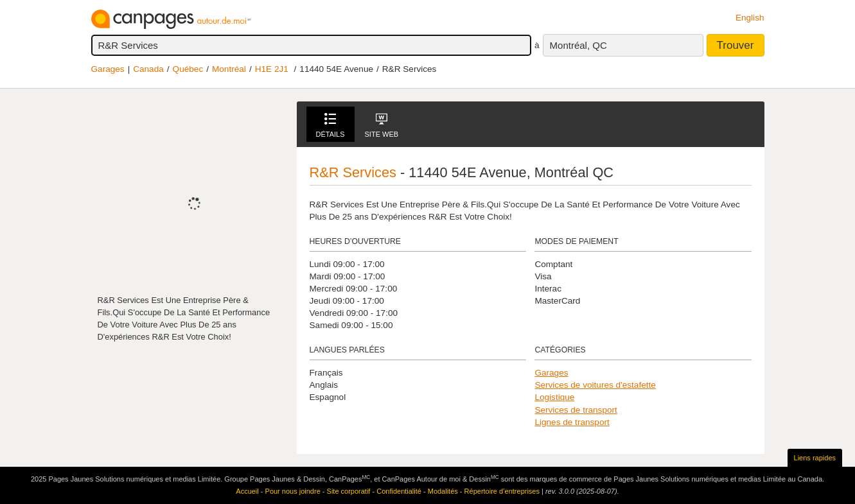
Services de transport (576, 410)
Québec (188, 69)
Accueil (247, 491)
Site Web (382, 126)
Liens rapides (815, 458)
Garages (108, 69)
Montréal (229, 69)
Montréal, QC (578, 45)
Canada (148, 69)
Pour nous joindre (293, 491)
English (750, 18)
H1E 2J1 (272, 69)
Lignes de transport (572, 422)
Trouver (736, 45)
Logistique (554, 397)
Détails (331, 126)
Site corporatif (349, 491)
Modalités (443, 491)
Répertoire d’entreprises (502, 491)
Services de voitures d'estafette (595, 385)
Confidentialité (399, 491)
